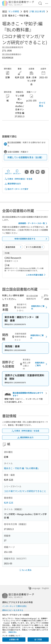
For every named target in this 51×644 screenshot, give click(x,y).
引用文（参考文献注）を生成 (18, 179)
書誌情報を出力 (13, 184)
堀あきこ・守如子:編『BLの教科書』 (22, 468)
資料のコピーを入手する (13, 610)
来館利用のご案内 (40, 307)
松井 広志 (9, 503)
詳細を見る (13, 632)
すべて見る (42, 104)
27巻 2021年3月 (37, 11)
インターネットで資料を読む (15, 606)
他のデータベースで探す (16, 189)
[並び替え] (13, 247)
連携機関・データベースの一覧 (33, 223)
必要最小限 (14, 639)
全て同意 (38, 639)
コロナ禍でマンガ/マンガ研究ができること (25, 491)
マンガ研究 (14, 11)
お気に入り (8, 172)
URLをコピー (17, 172)
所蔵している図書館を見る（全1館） (26, 157)
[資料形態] (34, 247)
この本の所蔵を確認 (36, 275)
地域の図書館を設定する (31, 239)
